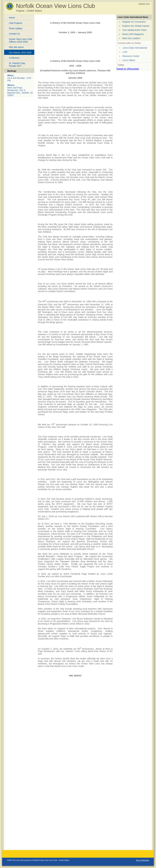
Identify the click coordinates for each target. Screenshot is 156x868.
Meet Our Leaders (131, 38)
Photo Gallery (16, 28)
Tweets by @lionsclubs (128, 69)
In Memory (14, 58)
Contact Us (14, 34)
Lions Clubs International (135, 48)
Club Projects (15, 23)
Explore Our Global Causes (136, 26)
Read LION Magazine (133, 34)
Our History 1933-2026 (20, 53)
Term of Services (142, 860)
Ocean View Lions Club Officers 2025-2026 (20, 40)
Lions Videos (129, 60)
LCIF (125, 52)
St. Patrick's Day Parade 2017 (17, 65)
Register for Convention (134, 22)
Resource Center (131, 56)
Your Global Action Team (134, 30)
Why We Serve (16, 47)
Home (12, 18)
